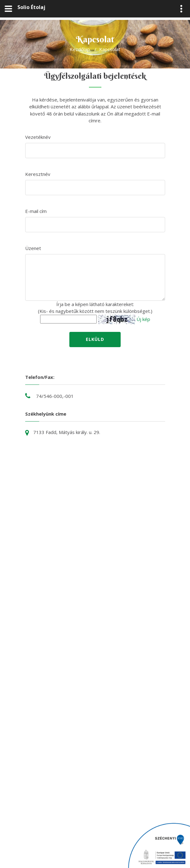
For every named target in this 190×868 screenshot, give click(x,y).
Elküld (95, 339)
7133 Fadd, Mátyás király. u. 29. (67, 432)
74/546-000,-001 (55, 396)
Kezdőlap (80, 49)
